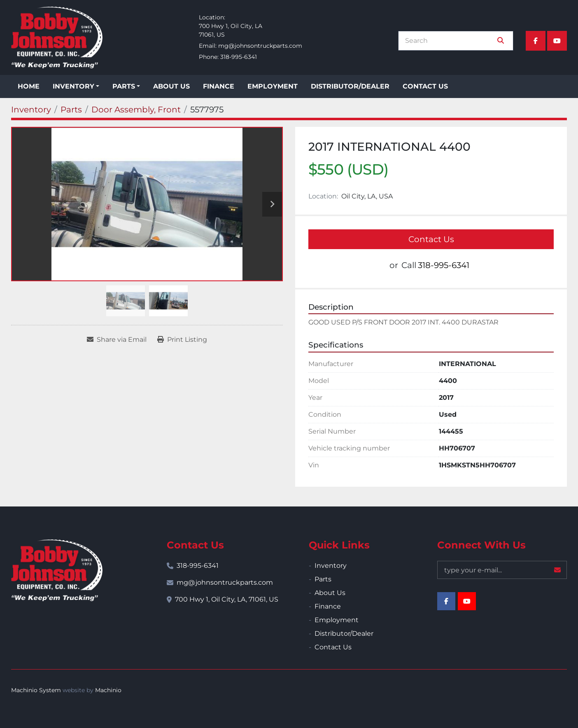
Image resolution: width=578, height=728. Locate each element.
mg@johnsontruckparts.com (260, 46)
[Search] (450, 41)
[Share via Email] (117, 340)
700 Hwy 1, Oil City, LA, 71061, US (227, 599)
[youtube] (557, 41)
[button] (76, 86)
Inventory (73, 86)
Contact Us (425, 86)
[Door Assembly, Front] (136, 110)
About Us (171, 86)
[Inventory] (31, 110)
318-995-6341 (239, 57)
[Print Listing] (182, 340)
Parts (124, 86)
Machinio (108, 690)
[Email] (502, 570)
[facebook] (536, 41)
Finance (219, 86)
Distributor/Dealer (350, 86)
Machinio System (36, 690)
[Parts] (71, 110)
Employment (273, 86)
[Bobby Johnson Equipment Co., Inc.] (57, 570)
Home (29, 86)
